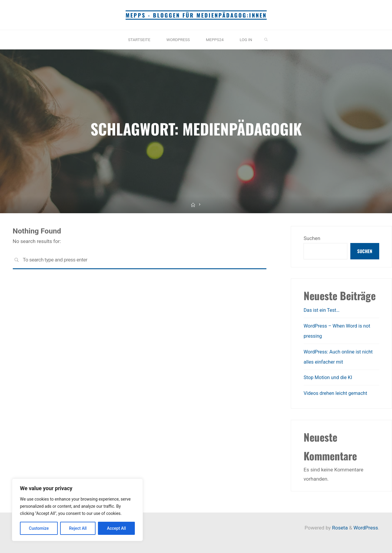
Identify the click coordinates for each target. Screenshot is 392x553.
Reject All (78, 528)
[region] (77, 510)
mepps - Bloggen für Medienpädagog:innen (196, 15)
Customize (39, 528)
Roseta (339, 528)
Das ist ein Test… (322, 311)
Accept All (116, 528)
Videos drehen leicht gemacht (337, 393)
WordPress (366, 528)
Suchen (312, 238)
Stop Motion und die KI (329, 378)
